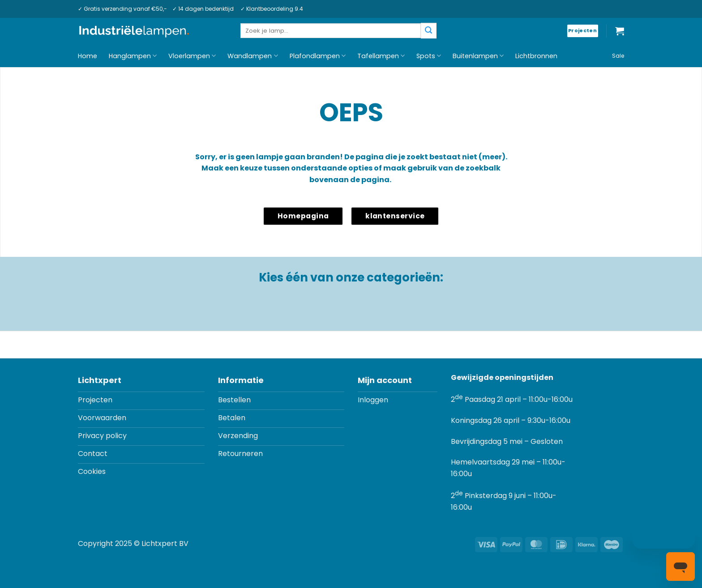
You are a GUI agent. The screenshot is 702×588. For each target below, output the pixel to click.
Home (88, 56)
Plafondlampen (318, 56)
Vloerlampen (192, 56)
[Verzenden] (428, 31)
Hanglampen (133, 56)
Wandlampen (253, 56)
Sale (618, 56)
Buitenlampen (478, 56)
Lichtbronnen (536, 56)
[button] (620, 31)
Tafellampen (381, 56)
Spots (429, 56)
